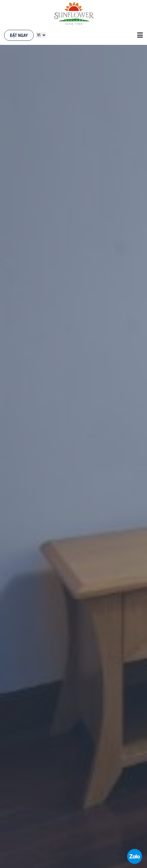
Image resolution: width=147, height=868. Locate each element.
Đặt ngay (19, 35)
